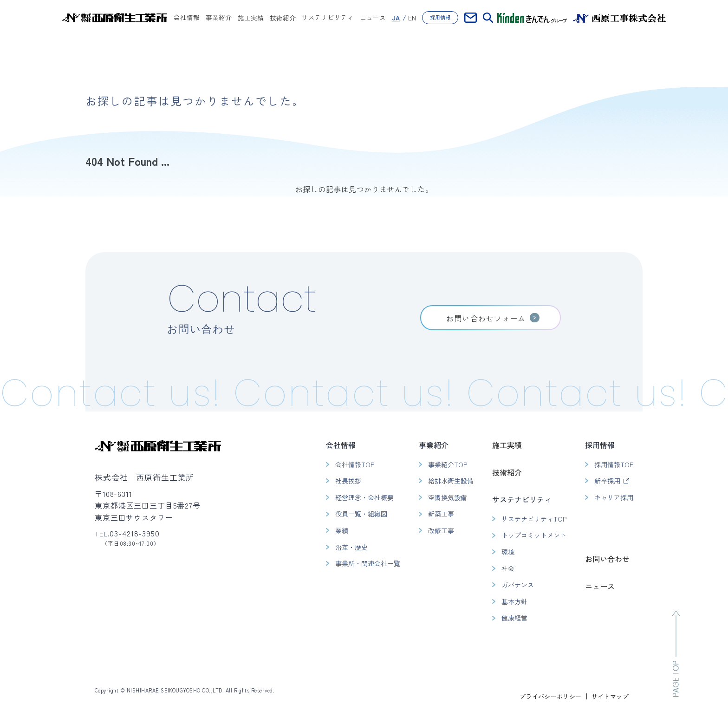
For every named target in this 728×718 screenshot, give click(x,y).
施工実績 (251, 18)
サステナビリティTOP (534, 519)
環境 (508, 552)
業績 (342, 530)
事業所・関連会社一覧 (368, 563)
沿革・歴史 (351, 547)
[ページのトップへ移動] (676, 654)
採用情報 (440, 17)
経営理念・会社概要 (364, 497)
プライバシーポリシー (551, 696)
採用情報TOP (614, 464)
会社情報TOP (355, 464)
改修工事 (441, 530)
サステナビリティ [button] (328, 18)
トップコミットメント (534, 535)
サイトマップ (610, 696)
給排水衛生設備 (451, 481)
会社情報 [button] (187, 18)
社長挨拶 (348, 481)
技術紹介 (283, 18)
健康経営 (514, 618)
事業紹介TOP (448, 464)
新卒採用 (607, 481)
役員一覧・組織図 (361, 514)
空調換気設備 (448, 497)
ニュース (373, 18)
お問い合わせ (607, 559)
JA (396, 18)
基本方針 (514, 601)
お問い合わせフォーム (486, 318)
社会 (508, 568)
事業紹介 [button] (219, 18)
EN (412, 18)
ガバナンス (518, 585)
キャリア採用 (614, 497)
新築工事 (441, 514)
